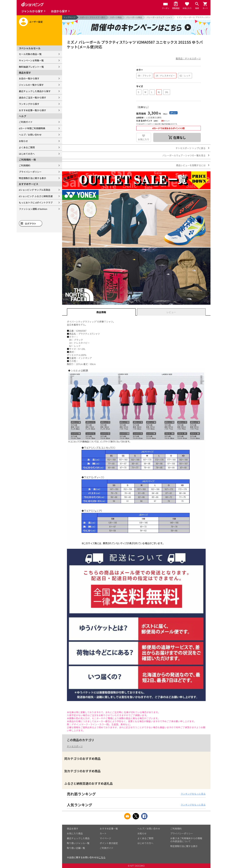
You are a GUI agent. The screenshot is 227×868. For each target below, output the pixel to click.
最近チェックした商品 (78, 838)
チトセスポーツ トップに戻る (191, 148)
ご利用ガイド (26, 122)
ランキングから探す (29, 104)
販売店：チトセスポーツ (188, 58)
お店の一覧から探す (29, 78)
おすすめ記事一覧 (109, 829)
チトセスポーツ (75, 746)
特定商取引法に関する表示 (33, 178)
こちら (102, 857)
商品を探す (73, 829)
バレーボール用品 (134, 17)
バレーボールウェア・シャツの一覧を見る (184, 155)
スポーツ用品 (116, 17)
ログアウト (31, 224)
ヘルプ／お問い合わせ (30, 135)
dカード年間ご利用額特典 (32, 128)
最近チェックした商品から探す (35, 91)
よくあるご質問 (27, 147)
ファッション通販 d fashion (33, 209)
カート (103, 833)
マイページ (105, 838)
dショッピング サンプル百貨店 (35, 190)
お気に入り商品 (75, 833)
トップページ (70, 17)
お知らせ (23, 141)
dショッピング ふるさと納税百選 (36, 196)
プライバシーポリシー (30, 172)
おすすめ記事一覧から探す (33, 110)
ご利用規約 (25, 165)
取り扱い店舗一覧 (76, 848)
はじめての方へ (27, 154)
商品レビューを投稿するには (191, 165)
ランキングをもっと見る (193, 794)
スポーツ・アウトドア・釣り (93, 17)
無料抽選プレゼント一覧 (31, 67)
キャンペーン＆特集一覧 (31, 60)
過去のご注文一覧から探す (33, 97)
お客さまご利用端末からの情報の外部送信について (186, 840)
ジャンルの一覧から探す (31, 85)
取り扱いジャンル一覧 (78, 843)
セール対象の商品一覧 (30, 54)
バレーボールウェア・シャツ (159, 17)
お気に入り (144, 139)
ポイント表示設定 (109, 843)
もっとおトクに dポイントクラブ (36, 202)
